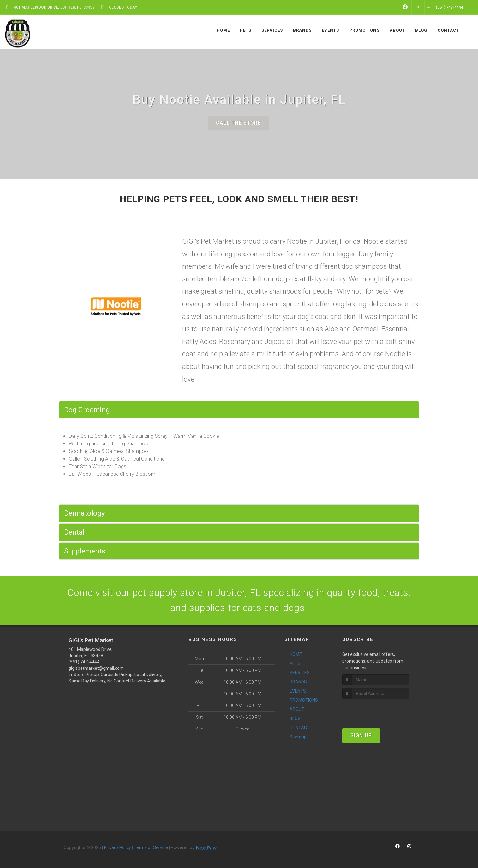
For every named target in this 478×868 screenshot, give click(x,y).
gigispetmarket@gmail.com (96, 668)
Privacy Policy (117, 847)
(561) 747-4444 (84, 662)
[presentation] (376, 711)
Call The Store (238, 123)
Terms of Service (151, 847)
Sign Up (361, 735)
